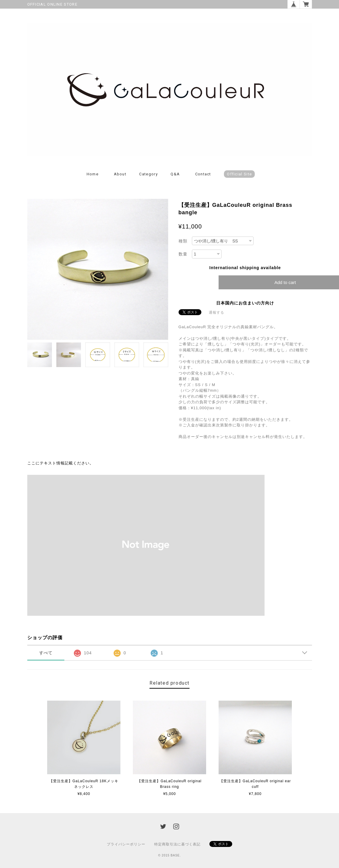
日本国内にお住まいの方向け (245, 303)
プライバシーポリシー (126, 844)
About (120, 174)
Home (93, 174)
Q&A (175, 174)
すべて (46, 653)
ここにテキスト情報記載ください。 (61, 463)
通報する (217, 312)
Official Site (239, 174)
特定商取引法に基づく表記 (177, 844)
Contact (203, 174)
